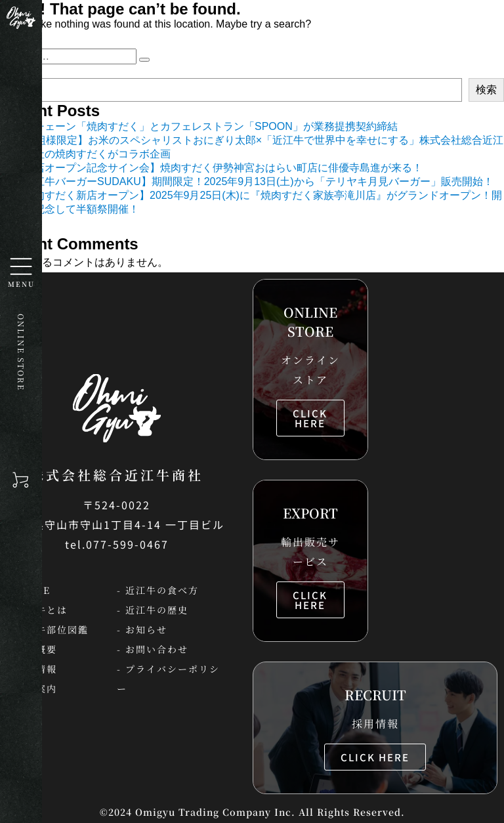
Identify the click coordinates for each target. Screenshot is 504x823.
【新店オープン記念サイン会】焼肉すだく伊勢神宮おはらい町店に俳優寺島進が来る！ (218, 168)
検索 (486, 90)
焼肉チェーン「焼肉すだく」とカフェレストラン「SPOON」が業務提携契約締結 (205, 126)
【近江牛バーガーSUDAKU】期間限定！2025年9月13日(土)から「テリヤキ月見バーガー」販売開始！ (253, 181)
